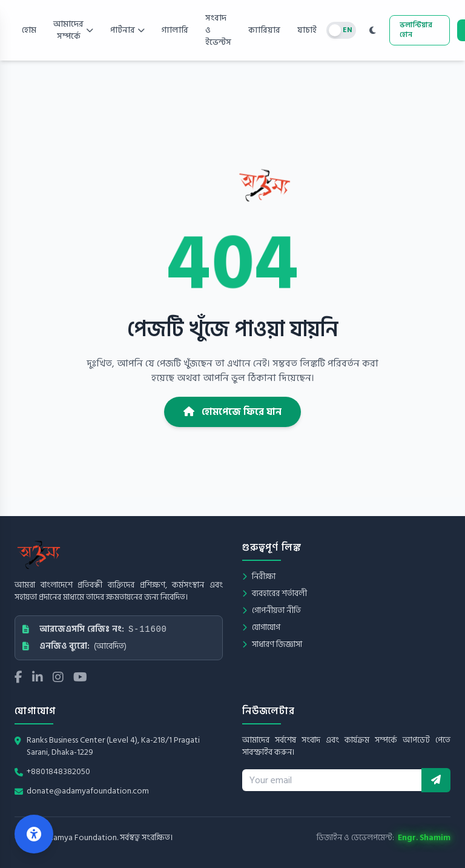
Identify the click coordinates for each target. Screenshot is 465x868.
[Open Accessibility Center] (34, 834)
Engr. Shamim (424, 837)
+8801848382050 (58, 772)
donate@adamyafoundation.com (88, 791)
